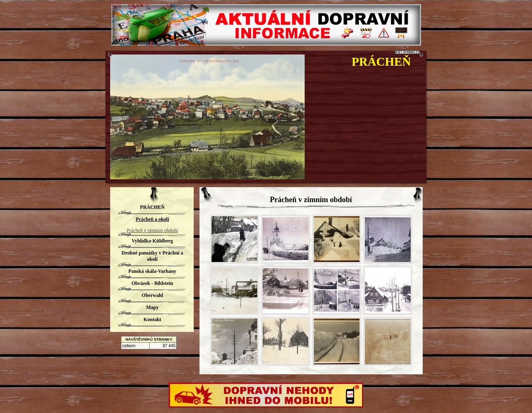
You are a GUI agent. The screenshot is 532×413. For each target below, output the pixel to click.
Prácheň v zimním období (153, 230)
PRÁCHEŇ (381, 62)
